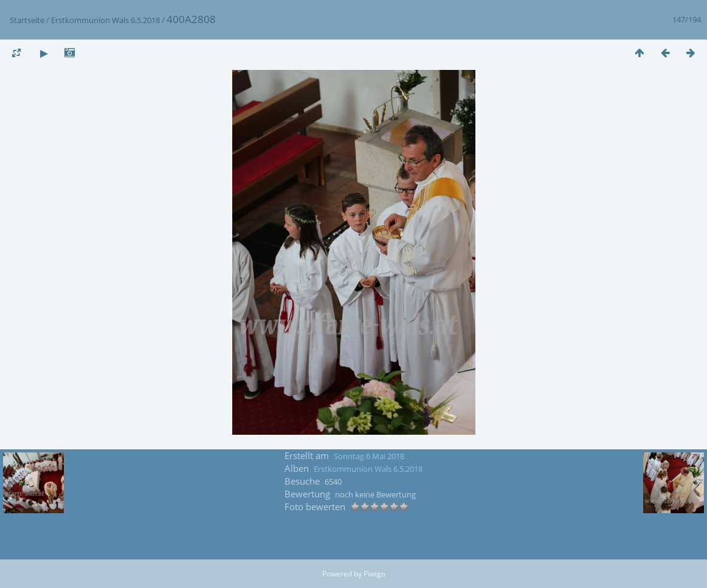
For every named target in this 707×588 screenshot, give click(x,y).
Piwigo (374, 574)
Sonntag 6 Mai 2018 (369, 456)
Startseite (27, 20)
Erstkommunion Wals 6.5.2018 (105, 20)
